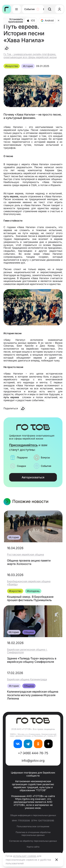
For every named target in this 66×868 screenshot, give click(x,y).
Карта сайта (33, 847)
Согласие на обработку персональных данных (33, 841)
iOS (31, 20)
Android (47, 20)
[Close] (58, 20)
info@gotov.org (33, 761)
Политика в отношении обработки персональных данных (33, 834)
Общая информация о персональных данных (33, 815)
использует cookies (25, 856)
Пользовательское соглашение (33, 826)
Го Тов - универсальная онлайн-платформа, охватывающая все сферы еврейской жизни (30, 56)
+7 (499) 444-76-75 (33, 753)
